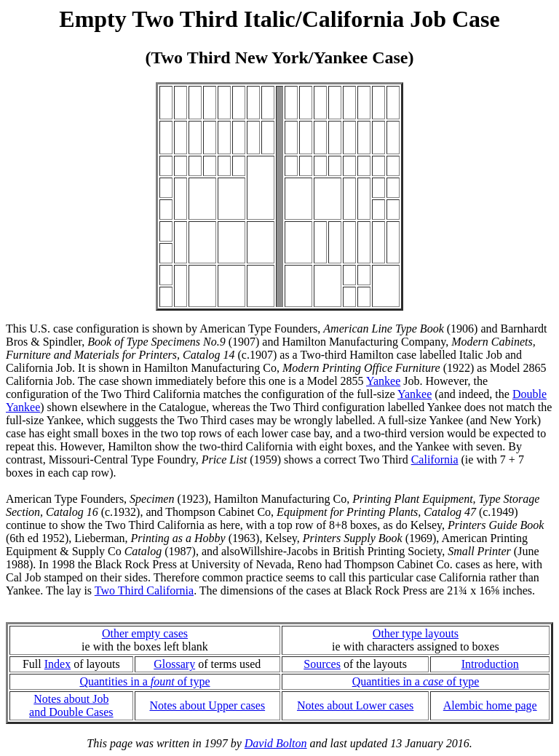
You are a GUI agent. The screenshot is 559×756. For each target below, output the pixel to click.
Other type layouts (416, 633)
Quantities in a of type (144, 681)
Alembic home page (490, 705)
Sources (322, 664)
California (435, 459)
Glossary (174, 664)
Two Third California (144, 590)
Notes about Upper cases (207, 705)
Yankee (383, 381)
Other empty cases (145, 633)
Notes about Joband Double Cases (71, 705)
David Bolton (276, 743)
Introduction (490, 664)
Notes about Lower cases (355, 705)
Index (58, 664)
